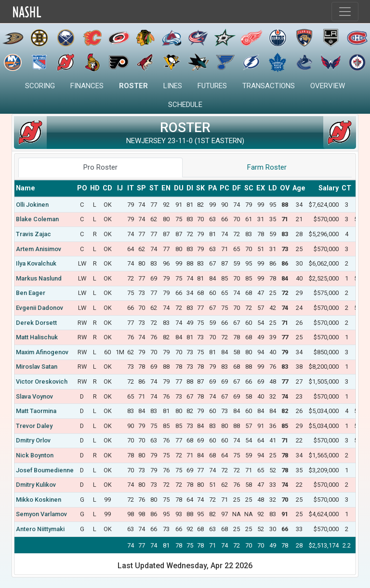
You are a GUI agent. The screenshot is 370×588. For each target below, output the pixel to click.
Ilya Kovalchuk (36, 263)
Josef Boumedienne (45, 470)
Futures (212, 86)
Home (48, 12)
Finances (87, 86)
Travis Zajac (33, 234)
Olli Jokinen (32, 205)
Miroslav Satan (37, 367)
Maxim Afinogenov (42, 352)
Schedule (185, 105)
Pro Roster (100, 167)
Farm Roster (267, 167)
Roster (133, 86)
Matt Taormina (36, 411)
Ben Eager (31, 293)
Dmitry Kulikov (36, 485)
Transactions (269, 86)
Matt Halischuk (37, 337)
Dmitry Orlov (33, 440)
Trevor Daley (34, 426)
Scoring (40, 86)
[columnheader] (45, 188)
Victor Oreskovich (42, 381)
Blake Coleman (37, 219)
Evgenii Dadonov (40, 308)
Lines (173, 86)
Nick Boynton (35, 455)
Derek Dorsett (36, 323)
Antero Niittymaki (40, 529)
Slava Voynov (34, 396)
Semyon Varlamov (41, 514)
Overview (328, 86)
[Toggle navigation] (345, 12)
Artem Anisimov (39, 249)
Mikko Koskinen (39, 500)
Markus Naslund (39, 278)
